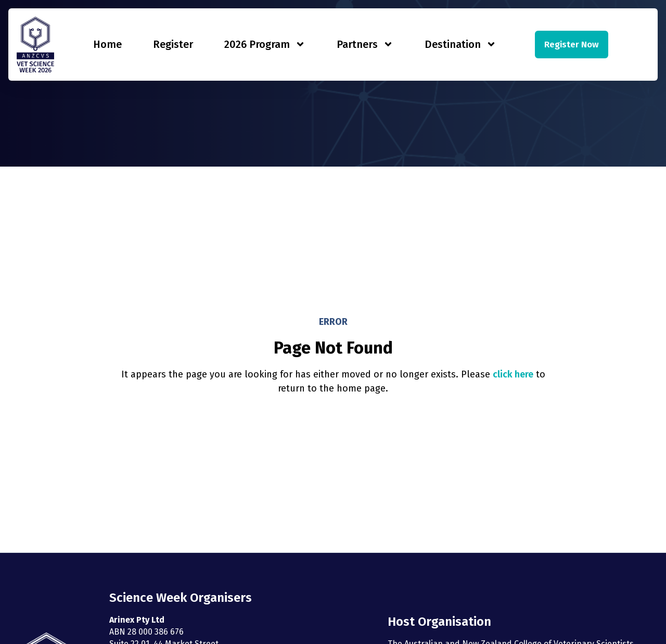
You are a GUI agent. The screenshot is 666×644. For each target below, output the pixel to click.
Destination (460, 44)
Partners (365, 44)
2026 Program (265, 44)
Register (173, 44)
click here (513, 374)
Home (107, 44)
